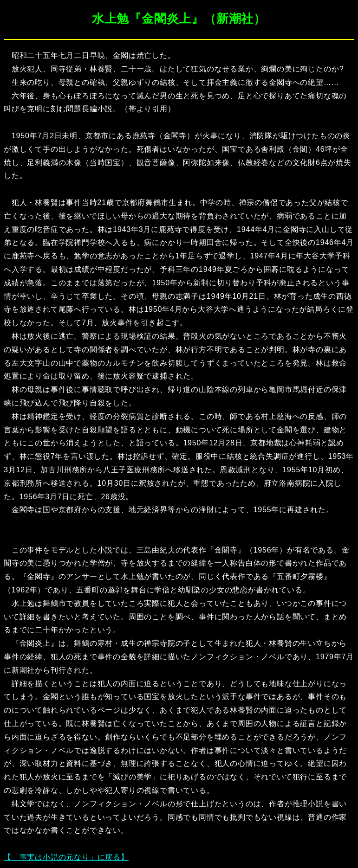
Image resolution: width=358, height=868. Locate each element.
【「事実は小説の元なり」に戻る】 (66, 857)
